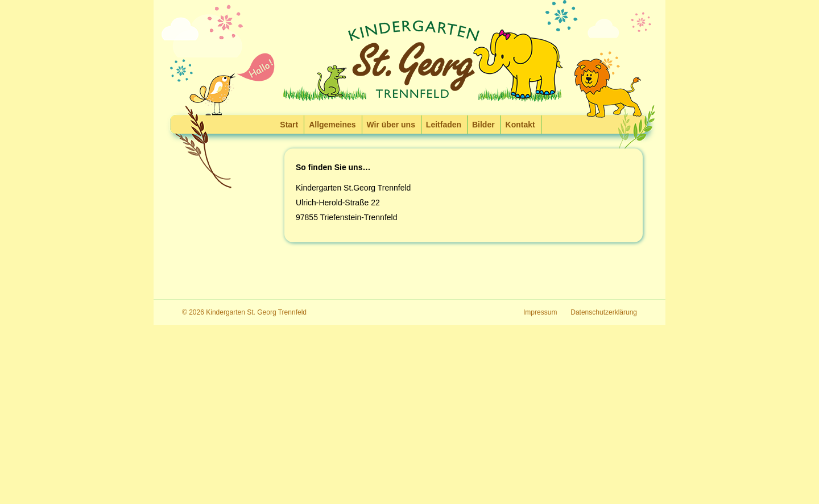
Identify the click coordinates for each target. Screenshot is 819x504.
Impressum (540, 312)
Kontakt (520, 125)
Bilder (483, 125)
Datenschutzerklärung (604, 312)
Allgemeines (332, 125)
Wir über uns (391, 125)
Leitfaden (444, 125)
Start (289, 125)
